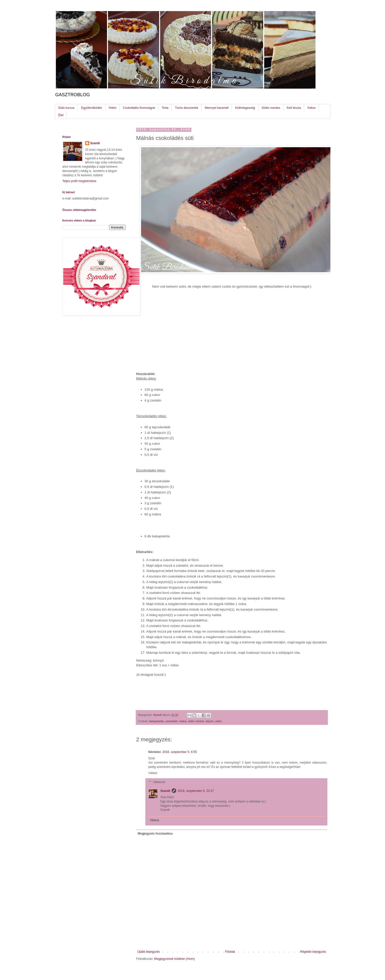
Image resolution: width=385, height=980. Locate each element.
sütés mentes (196, 721)
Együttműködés (92, 108)
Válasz (153, 773)
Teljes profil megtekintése (80, 181)
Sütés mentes (271, 108)
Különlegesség (245, 108)
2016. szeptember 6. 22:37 (196, 791)
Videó (112, 108)
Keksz (312, 108)
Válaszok (159, 782)
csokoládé (171, 721)
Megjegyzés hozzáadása (155, 834)
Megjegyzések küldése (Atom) (175, 959)
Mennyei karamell (217, 108)
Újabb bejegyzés (149, 952)
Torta (165, 108)
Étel (61, 115)
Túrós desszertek (187, 108)
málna (183, 721)
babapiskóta (156, 721)
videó (218, 721)
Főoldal (230, 952)
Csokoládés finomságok (139, 108)
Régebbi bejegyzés (313, 952)
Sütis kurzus (66, 108)
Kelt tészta (294, 108)
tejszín (210, 721)
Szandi (165, 791)
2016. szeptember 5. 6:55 (180, 752)
